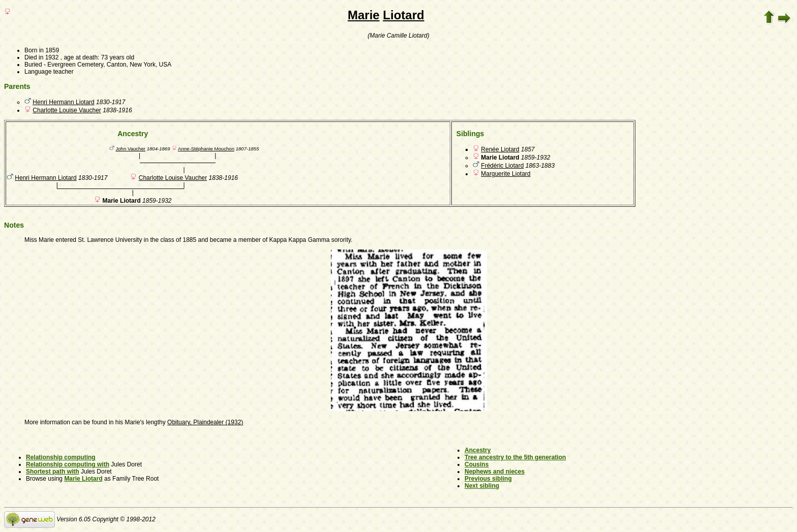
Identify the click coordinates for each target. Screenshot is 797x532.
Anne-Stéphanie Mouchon (206, 149)
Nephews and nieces (495, 472)
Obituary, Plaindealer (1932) (205, 422)
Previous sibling (488, 479)
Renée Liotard (500, 149)
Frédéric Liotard (502, 166)
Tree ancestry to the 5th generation (515, 457)
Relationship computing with (68, 464)
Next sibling (482, 486)
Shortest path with (53, 472)
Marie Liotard (83, 479)
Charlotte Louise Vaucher (67, 110)
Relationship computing (61, 457)
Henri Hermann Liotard (63, 102)
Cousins (477, 464)
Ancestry (478, 450)
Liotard (403, 15)
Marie (364, 15)
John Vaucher (130, 149)
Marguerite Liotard (505, 174)
